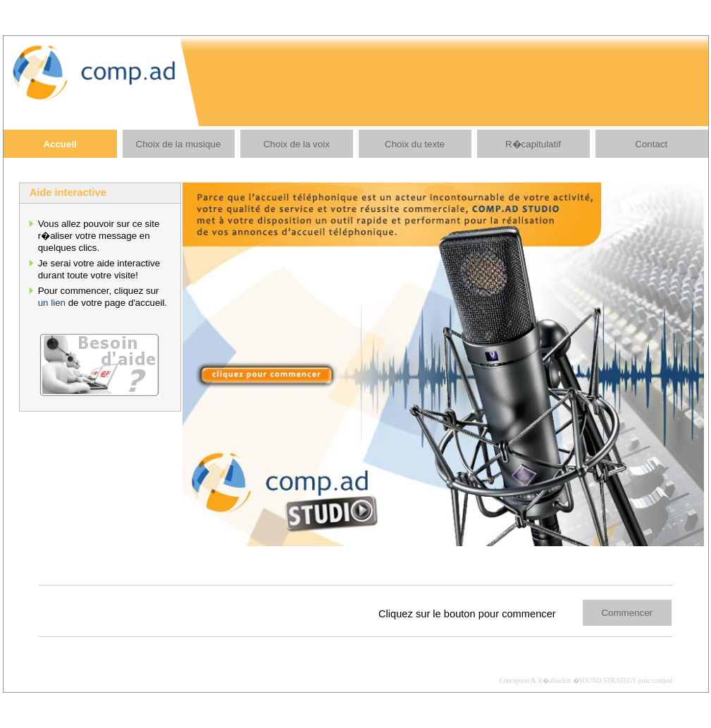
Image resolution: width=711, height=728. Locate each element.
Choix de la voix (297, 144)
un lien (52, 303)
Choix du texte (415, 144)
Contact (651, 144)
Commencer (627, 613)
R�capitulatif (533, 144)
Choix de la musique (179, 144)
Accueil (60, 144)
